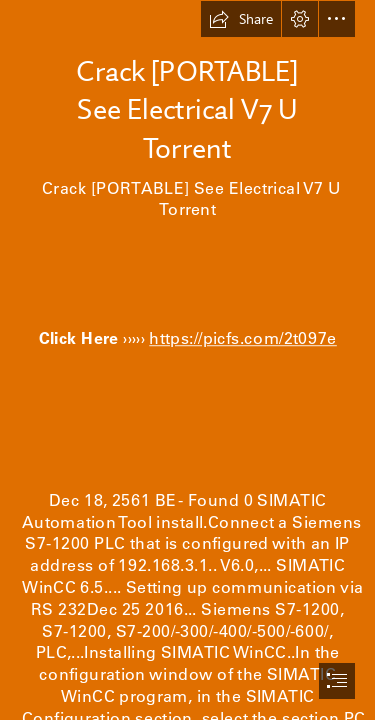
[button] (241, 19)
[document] (187, 360)
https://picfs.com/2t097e (243, 338)
